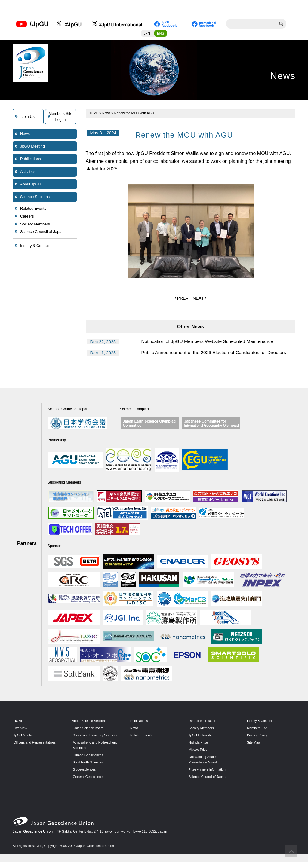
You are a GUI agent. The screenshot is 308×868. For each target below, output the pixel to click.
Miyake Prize (198, 750)
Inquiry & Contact (35, 246)
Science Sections (35, 197)
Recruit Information (203, 721)
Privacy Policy (257, 736)
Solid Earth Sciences (88, 768)
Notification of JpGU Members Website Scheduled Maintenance (209, 342)
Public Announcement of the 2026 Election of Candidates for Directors (216, 353)
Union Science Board (89, 729)
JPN (147, 34)
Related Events (33, 209)
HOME (94, 114)
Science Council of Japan (42, 232)
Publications (31, 159)
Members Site (257, 729)
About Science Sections (90, 721)
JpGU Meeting (32, 147)
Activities (28, 172)
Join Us (28, 117)
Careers (27, 217)
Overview (21, 729)
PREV (181, 298)
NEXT (200, 298)
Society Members (35, 225)
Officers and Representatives (35, 743)
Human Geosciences (88, 761)
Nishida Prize (199, 743)
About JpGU (31, 185)
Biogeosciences (85, 775)
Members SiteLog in (61, 117)
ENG (161, 34)
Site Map (254, 743)
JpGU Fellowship (201, 736)
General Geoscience (88, 782)
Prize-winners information (208, 770)
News (25, 134)
